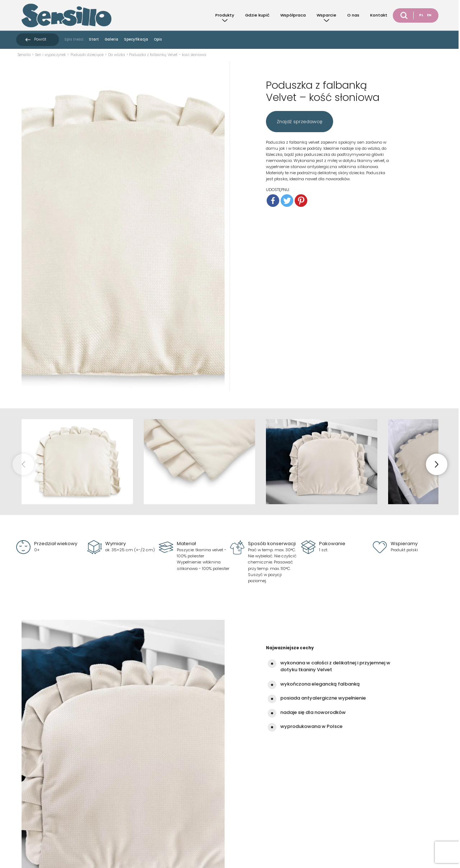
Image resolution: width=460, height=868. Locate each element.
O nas (353, 15)
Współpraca (293, 15)
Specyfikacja (136, 39)
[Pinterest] (301, 201)
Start (94, 39)
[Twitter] (287, 201)
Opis (158, 39)
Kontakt (379, 15)
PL (421, 15)
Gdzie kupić (257, 15)
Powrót (40, 39)
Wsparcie (326, 15)
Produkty (225, 15)
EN (429, 15)
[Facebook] (273, 201)
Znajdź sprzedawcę (300, 122)
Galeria (111, 39)
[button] (437, 464)
